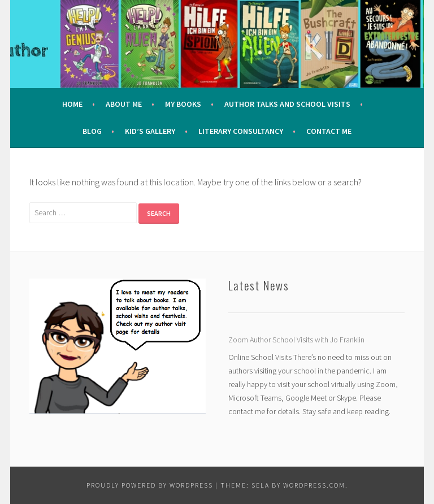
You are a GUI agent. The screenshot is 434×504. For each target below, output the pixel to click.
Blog (92, 131)
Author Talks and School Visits (287, 104)
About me (124, 104)
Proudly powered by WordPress (150, 485)
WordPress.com (314, 485)
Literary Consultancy (241, 131)
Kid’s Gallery (150, 131)
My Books (183, 104)
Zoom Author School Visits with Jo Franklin (296, 340)
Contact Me (329, 131)
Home (72, 104)
